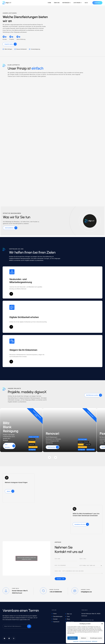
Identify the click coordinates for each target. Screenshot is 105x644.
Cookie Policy (76, 641)
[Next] (56, 457)
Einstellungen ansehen (96, 638)
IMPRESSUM (94, 641)
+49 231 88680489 (56, 592)
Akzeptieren (72, 638)
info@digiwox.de (86, 592)
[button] (102, 624)
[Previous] (49, 457)
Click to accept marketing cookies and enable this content (26, 558)
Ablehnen (84, 638)
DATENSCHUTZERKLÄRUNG (85, 641)
